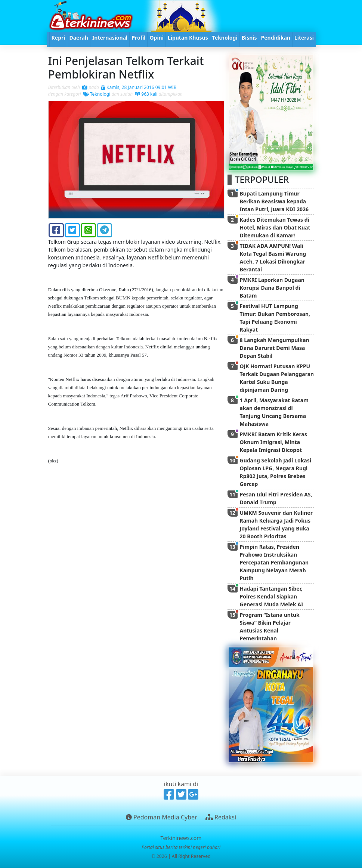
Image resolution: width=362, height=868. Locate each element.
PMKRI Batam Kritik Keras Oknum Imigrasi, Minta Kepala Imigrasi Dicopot (273, 442)
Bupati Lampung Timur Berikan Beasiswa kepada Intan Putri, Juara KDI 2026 (274, 201)
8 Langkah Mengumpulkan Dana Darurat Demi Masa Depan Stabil (275, 348)
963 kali (146, 94)
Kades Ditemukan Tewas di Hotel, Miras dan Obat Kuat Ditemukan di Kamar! (275, 227)
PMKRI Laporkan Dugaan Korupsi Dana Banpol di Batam (272, 288)
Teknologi (97, 94)
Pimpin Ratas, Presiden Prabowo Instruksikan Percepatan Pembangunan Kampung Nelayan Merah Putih (274, 562)
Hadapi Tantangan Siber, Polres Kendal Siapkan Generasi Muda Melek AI (272, 596)
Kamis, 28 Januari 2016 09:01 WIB (139, 87)
